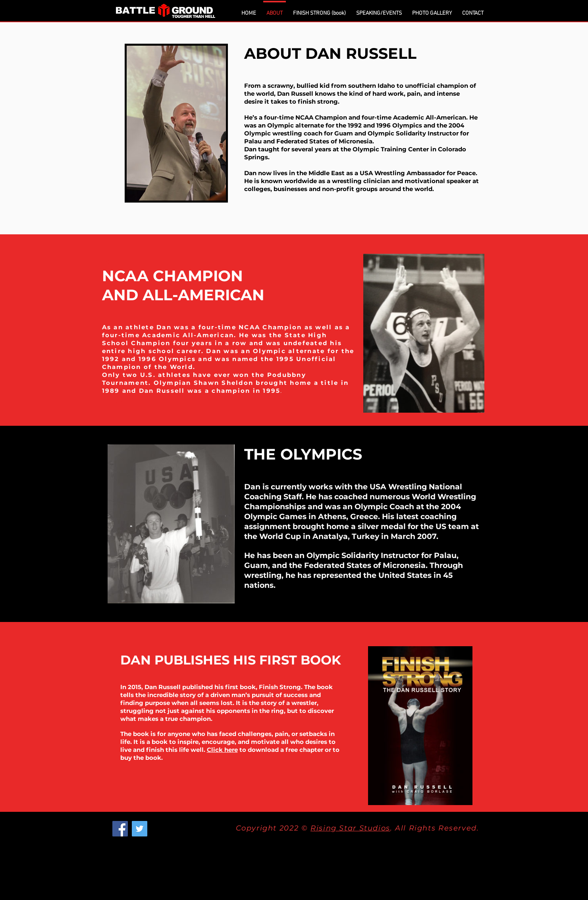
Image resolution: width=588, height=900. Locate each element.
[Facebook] (120, 829)
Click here (222, 750)
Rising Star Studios (350, 828)
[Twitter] (140, 829)
